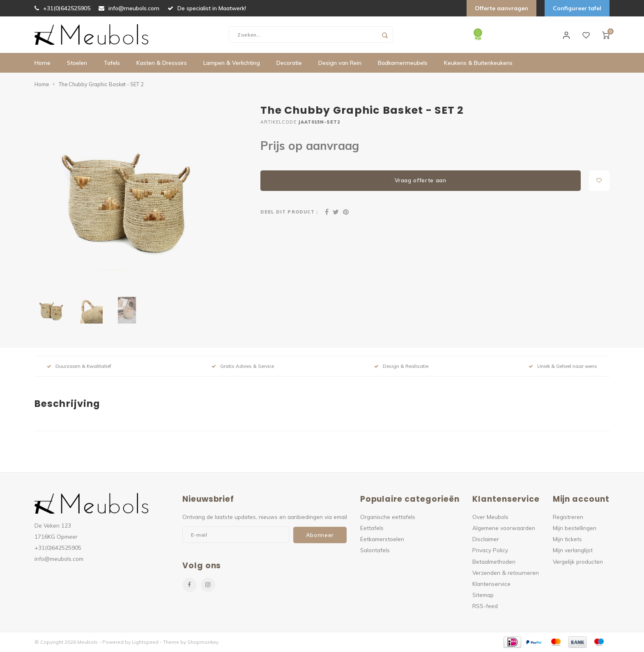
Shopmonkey (203, 642)
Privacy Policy (490, 550)
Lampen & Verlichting (232, 64)
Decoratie (289, 64)
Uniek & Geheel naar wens (563, 366)
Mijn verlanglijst (573, 550)
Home (43, 64)
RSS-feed (485, 606)
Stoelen (77, 64)
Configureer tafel (577, 8)
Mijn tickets (567, 539)
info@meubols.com (129, 8)
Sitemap (483, 595)
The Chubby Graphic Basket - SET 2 (101, 85)
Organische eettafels (388, 517)
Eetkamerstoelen (382, 539)
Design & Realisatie (401, 366)
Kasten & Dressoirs (162, 64)
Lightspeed (145, 642)
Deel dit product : (289, 212)
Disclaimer (486, 539)
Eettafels (372, 528)
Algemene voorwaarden (504, 528)
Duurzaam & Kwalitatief (79, 366)
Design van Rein (340, 64)
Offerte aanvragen (501, 8)
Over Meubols (490, 517)
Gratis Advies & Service (243, 366)
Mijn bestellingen (575, 528)
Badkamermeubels (403, 64)
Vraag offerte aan (420, 181)
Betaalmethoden (494, 562)
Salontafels (375, 550)
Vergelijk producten (578, 562)
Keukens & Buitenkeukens (478, 64)
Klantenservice (491, 584)
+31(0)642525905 (62, 8)
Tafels (112, 64)
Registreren (568, 517)
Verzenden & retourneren (506, 573)
